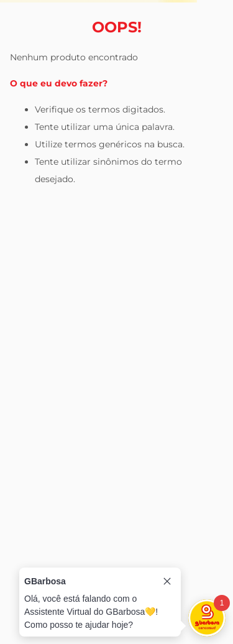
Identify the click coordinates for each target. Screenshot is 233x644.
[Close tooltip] (167, 581)
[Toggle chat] (207, 618)
